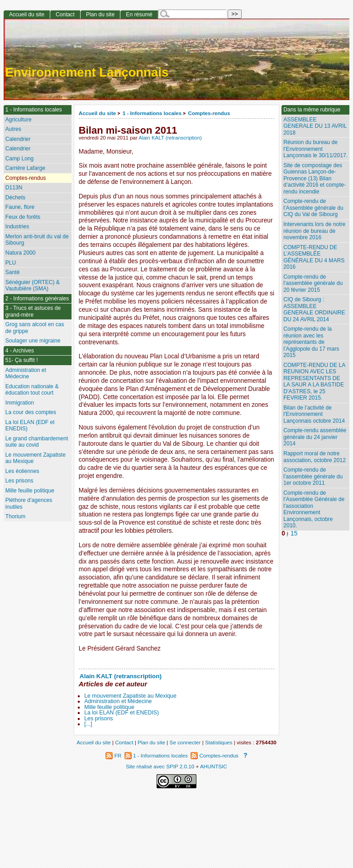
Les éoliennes (22, 471)
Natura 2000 (21, 253)
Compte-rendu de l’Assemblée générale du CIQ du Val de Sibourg (313, 208)
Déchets (15, 198)
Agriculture (19, 120)
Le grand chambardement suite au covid (37, 442)
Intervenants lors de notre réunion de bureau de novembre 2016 (314, 231)
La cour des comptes (31, 412)
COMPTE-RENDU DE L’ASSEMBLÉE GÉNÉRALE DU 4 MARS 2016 (314, 257)
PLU (11, 263)
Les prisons (98, 719)
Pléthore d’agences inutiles (29, 504)
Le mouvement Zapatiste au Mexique (130, 696)
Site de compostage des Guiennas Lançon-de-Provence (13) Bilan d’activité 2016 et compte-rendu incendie (315, 178)
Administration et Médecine (118, 701)
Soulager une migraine (33, 341)
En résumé (139, 14)
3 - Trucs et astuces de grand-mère (33, 311)
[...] (88, 724)
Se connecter (185, 742)
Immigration (20, 403)
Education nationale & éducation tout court (32, 390)
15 (294, 533)
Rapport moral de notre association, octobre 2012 (315, 457)
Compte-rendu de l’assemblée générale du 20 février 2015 (313, 283)
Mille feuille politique (109, 707)
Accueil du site (98, 113)
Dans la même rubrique (312, 110)
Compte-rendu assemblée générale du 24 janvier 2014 (315, 437)
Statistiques (219, 742)
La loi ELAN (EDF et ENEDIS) (122, 713)
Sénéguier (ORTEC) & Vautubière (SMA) (33, 286)
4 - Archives (20, 351)
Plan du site (100, 14)
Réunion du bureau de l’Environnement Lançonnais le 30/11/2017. (315, 149)
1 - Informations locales (152, 113)
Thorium (15, 516)
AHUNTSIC (214, 766)
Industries (17, 227)
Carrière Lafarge (25, 168)
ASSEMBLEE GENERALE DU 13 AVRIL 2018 (315, 126)
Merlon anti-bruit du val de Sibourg (37, 240)
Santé (13, 272)
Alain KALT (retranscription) (170, 138)
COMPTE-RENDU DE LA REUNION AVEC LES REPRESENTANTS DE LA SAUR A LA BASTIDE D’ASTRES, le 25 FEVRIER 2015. (314, 382)
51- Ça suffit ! (22, 360)
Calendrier (18, 139)
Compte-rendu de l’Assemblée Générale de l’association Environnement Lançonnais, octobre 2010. (314, 509)
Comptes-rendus (209, 113)
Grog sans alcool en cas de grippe (35, 328)
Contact (65, 14)
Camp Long (20, 159)
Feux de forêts (23, 217)
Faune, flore (20, 207)
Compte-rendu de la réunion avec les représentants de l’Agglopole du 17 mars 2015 (311, 342)
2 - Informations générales (37, 299)
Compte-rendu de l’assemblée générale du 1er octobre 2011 (313, 476)
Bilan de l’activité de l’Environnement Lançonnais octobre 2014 (314, 414)
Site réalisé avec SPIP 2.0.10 (160, 766)
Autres (13, 129)
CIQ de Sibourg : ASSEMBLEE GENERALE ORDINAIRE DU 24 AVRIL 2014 (314, 309)
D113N (14, 188)
